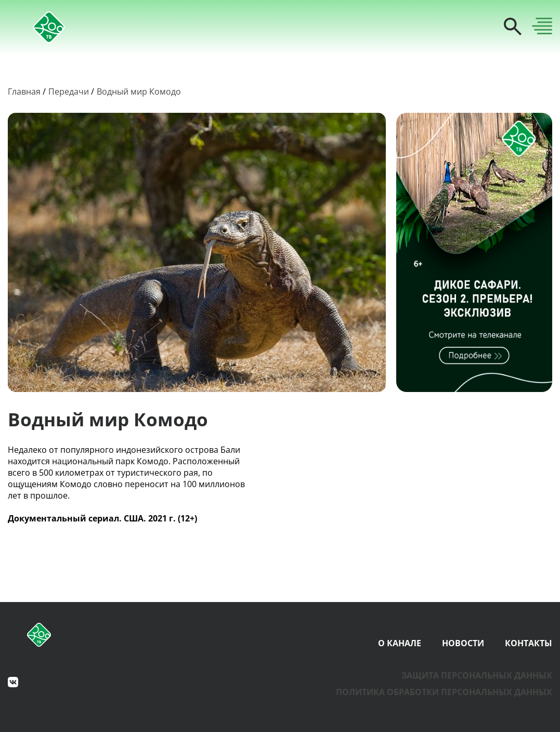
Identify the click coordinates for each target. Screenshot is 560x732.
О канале (400, 643)
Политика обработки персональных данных (444, 692)
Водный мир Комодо (139, 91)
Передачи (69, 91)
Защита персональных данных (477, 675)
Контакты (529, 643)
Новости (463, 643)
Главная (24, 91)
